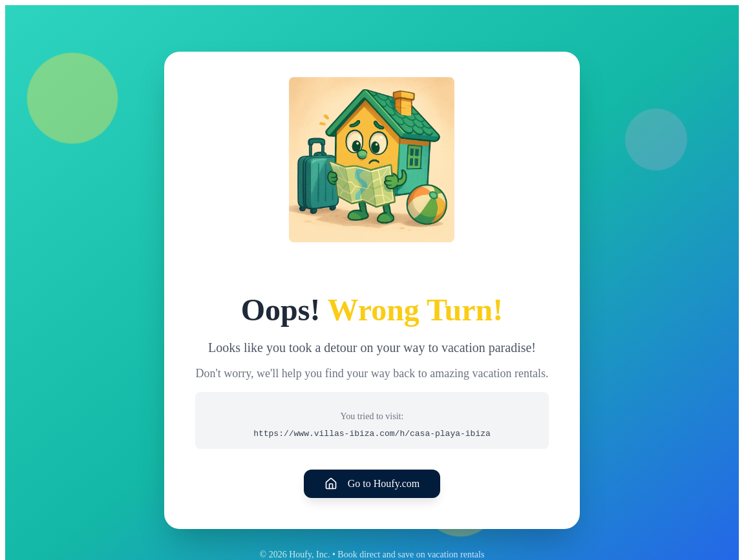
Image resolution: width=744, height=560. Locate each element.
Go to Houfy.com (372, 484)
